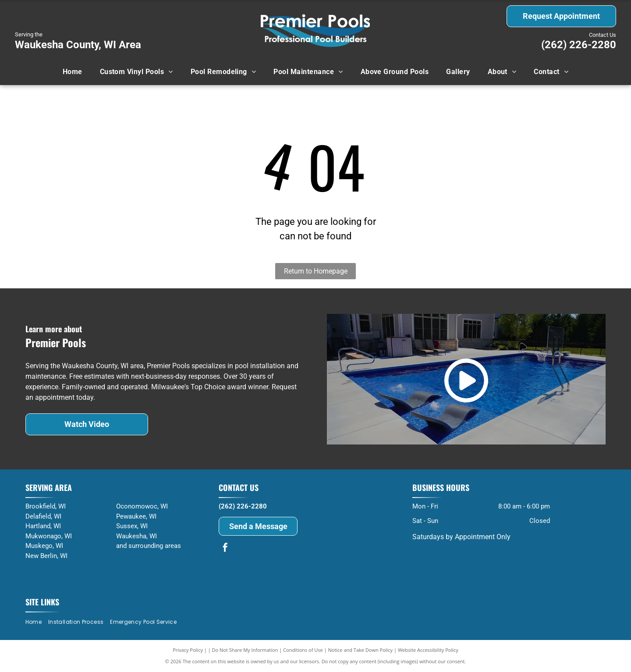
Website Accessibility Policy (428, 650)
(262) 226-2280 (579, 45)
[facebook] (225, 549)
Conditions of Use (303, 650)
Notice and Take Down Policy (361, 650)
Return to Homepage (316, 271)
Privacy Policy (188, 650)
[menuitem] (73, 72)
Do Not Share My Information (245, 650)
